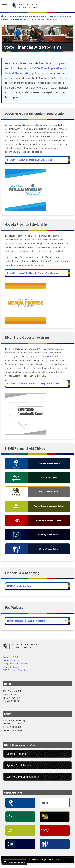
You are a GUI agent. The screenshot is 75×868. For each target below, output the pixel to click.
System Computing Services (23, 777)
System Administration (19, 765)
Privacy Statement (11, 667)
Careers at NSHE (11, 657)
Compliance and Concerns (15, 664)
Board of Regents (16, 754)
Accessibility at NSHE (13, 660)
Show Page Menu (14, 862)
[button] (6, 6)
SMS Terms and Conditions (16, 670)
